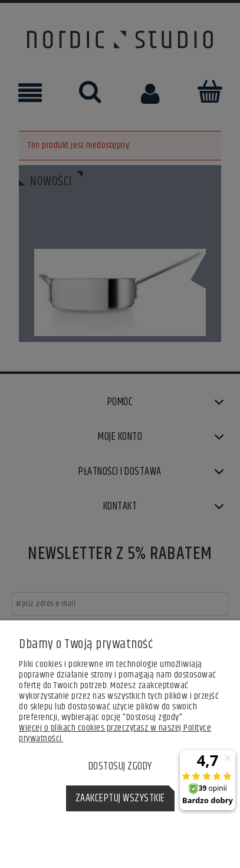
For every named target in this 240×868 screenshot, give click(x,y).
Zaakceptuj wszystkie (120, 798)
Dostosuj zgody (120, 767)
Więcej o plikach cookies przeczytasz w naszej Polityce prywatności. (115, 733)
